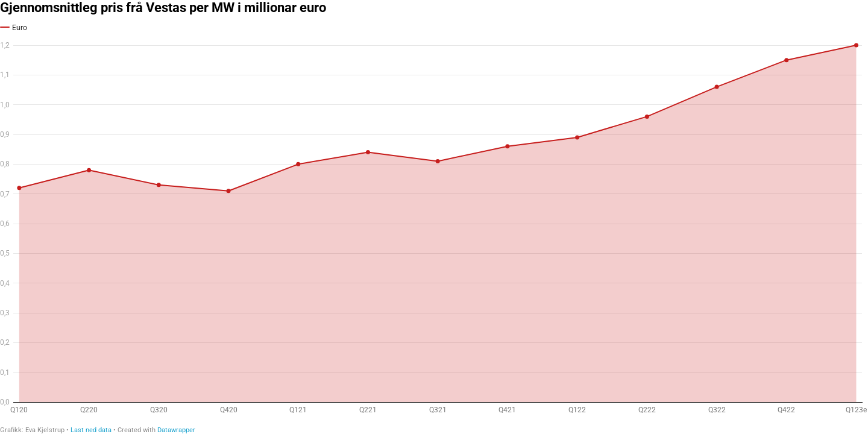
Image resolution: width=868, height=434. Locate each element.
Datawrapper (176, 430)
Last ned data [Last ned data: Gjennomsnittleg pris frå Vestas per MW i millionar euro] (91, 430)
